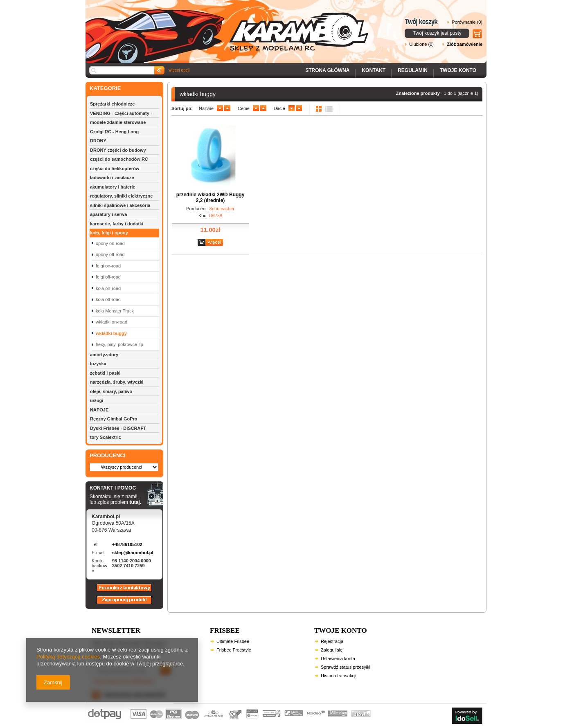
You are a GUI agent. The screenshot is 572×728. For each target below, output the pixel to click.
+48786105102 (127, 544)
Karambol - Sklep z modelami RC (230, 26)
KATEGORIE (105, 88)
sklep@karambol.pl (133, 553)
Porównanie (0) (467, 22)
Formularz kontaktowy (120, 591)
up (227, 108)
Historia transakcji (339, 676)
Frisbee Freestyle (234, 650)
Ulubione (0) (421, 44)
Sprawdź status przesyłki (346, 667)
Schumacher (222, 209)
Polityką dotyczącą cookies (68, 657)
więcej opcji (179, 70)
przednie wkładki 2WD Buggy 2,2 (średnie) (211, 198)
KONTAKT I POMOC (115, 488)
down (220, 108)
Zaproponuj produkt (118, 604)
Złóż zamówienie (465, 44)
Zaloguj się (332, 650)
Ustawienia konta (338, 658)
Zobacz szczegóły (211, 243)
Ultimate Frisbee (233, 641)
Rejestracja (332, 641)
